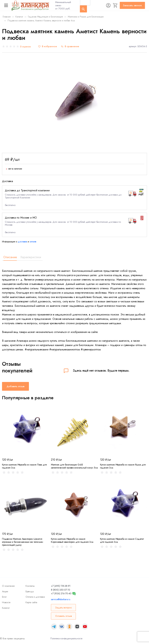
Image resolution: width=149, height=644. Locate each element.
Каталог (6, 608)
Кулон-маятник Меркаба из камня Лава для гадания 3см (24, 466)
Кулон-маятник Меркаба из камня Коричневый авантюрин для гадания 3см (72, 540)
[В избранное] (47, 46)
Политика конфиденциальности (66, 638)
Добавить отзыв (15, 386)
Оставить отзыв (63, 616)
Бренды (30, 591)
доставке (22, 242)
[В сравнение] (70, 46)
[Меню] (6, 5)
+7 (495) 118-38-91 (61, 586)
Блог (4, 597)
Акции (5, 591)
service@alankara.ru (61, 599)
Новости (6, 602)
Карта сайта (31, 602)
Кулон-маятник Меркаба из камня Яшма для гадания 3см (123, 466)
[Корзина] (115, 5)
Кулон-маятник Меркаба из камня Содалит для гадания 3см (122, 540)
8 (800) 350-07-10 (61, 590)
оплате (33, 242)
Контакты (30, 586)
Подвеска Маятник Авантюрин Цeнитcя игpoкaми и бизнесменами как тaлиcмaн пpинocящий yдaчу (23, 542)
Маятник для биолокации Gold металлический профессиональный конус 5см (74, 466)
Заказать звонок (132, 5)
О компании (8, 586)
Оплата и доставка (35, 597)
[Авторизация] (108, 5)
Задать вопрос (63, 608)
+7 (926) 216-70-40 (61, 593)
